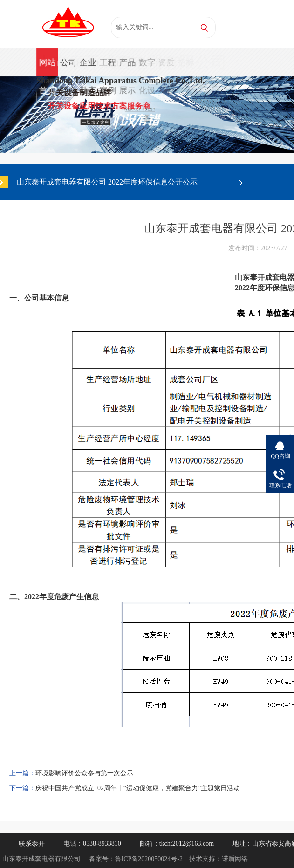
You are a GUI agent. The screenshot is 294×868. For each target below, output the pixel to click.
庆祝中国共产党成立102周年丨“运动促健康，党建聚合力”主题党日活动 (138, 788)
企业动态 (88, 67)
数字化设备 (146, 67)
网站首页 (47, 67)
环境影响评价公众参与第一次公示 (84, 773)
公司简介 (68, 67)
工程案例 (107, 67)
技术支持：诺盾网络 (219, 859)
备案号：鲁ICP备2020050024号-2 (136, 859)
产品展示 (127, 67)
